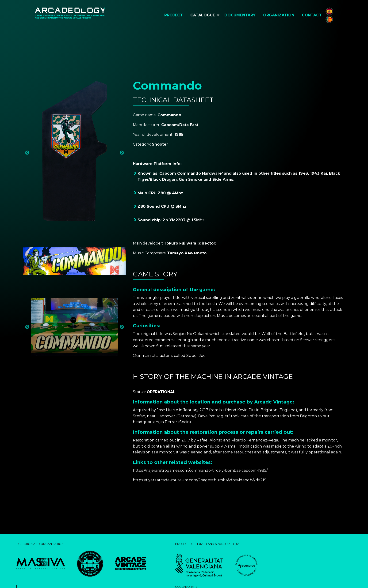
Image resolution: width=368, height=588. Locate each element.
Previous (27, 153)
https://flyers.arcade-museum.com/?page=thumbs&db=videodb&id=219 (200, 480)
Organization (279, 15)
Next (122, 153)
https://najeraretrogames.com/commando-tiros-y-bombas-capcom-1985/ (200, 470)
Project (174, 15)
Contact (312, 15)
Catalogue (203, 15)
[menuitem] (174, 15)
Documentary (240, 15)
